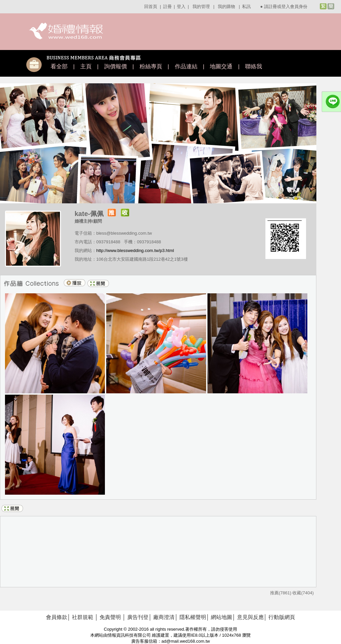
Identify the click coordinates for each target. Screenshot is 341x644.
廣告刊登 (138, 617)
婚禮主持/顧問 (88, 221)
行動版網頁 (282, 617)
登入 (181, 6)
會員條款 (57, 617)
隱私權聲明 (193, 617)
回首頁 (151, 6)
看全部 (59, 66)
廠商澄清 (164, 617)
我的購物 (226, 6)
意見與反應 (250, 617)
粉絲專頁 (151, 66)
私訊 (246, 6)
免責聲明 (110, 617)
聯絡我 (254, 66)
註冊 (168, 6)
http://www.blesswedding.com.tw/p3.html (135, 250)
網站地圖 (221, 617)
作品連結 (186, 66)
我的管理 (201, 6)
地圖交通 (221, 66)
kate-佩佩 (89, 214)
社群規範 (83, 617)
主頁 (86, 66)
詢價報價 (116, 66)
